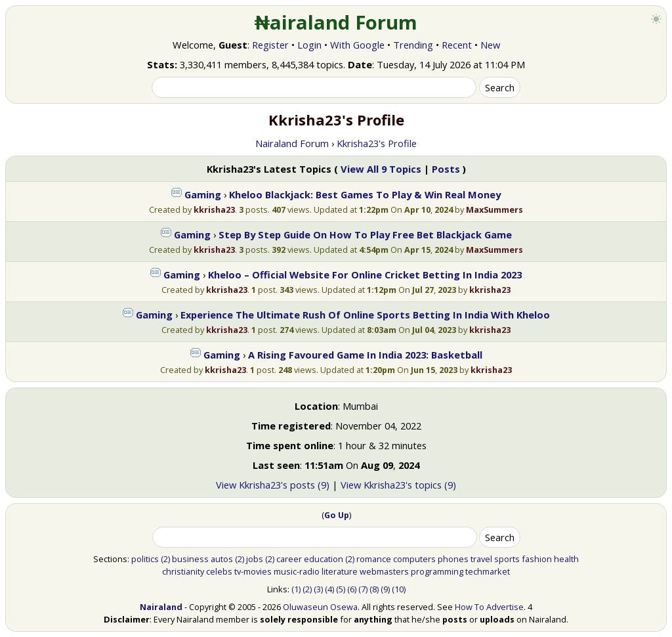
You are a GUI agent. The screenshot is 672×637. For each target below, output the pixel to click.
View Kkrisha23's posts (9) (273, 485)
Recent (457, 45)
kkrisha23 (214, 209)
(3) (318, 589)
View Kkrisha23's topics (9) (398, 485)
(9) (385, 589)
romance (374, 559)
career (289, 559)
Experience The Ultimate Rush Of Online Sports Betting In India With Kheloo (365, 315)
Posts (446, 169)
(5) (341, 589)
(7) (363, 589)
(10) (399, 589)
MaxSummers (494, 209)
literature (340, 571)
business (190, 559)
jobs (255, 559)
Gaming (203, 194)
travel (481, 559)
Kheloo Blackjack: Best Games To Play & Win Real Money (365, 194)
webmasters (384, 571)
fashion (537, 559)
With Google (357, 45)
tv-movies (253, 571)
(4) (329, 589)
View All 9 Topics (381, 169)
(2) (165, 559)
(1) (296, 589)
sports (507, 559)
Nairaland (161, 607)
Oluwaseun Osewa (320, 607)
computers (414, 559)
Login (309, 45)
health (566, 559)
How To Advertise (489, 607)
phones (453, 559)
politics (145, 559)
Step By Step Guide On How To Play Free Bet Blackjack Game (365, 234)
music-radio (297, 571)
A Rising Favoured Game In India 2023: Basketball (365, 355)
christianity (183, 571)
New (490, 45)
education (324, 559)
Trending (413, 45)
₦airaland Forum (336, 22)
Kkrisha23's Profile (377, 143)
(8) (374, 589)
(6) (352, 589)
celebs (219, 571)
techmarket (488, 571)
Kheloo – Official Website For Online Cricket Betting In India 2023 (365, 275)
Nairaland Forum (292, 143)
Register (270, 45)
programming (437, 571)
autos (222, 559)
